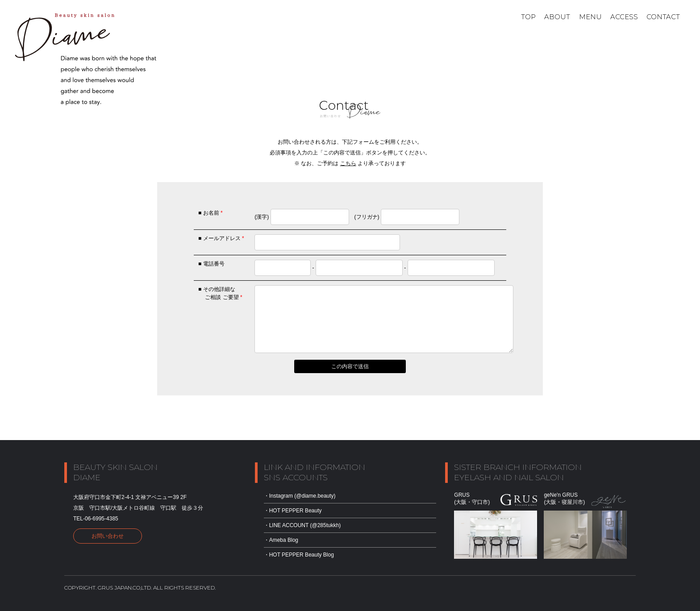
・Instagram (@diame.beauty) (300, 496)
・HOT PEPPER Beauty (293, 511)
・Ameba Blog (281, 540)
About (557, 17)
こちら (348, 163)
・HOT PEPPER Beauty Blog (299, 555)
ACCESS (624, 17)
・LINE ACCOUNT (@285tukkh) (302, 525)
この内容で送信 (350, 366)
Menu (590, 17)
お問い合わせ (108, 536)
